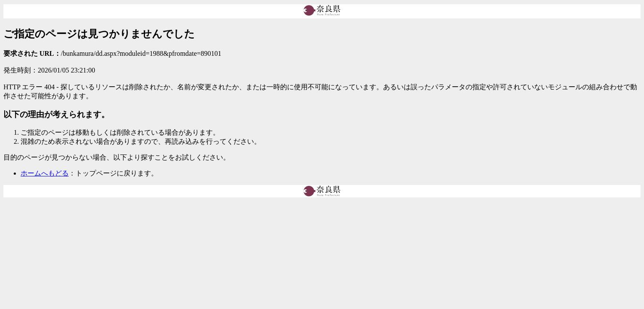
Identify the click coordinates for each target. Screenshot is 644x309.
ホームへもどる (45, 173)
